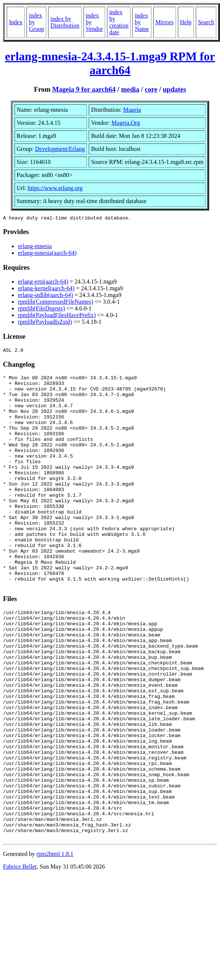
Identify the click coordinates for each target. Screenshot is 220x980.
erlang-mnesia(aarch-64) (47, 254)
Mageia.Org (126, 123)
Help (186, 22)
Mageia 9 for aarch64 (84, 89)
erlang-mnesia (35, 247)
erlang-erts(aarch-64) (43, 283)
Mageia (132, 110)
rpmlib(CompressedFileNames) (56, 303)
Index (16, 22)
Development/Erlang (60, 149)
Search (206, 22)
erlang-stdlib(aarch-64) (45, 296)
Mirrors (165, 22)
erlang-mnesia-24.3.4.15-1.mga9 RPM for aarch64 (110, 63)
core (151, 89)
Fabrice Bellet (20, 957)
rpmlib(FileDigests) (41, 309)
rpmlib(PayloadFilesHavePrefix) (57, 316)
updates (175, 89)
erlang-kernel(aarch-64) (46, 289)
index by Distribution (65, 22)
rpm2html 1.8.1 (55, 944)
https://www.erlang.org (55, 188)
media (130, 89)
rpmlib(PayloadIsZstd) (45, 323)
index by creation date (119, 22)
